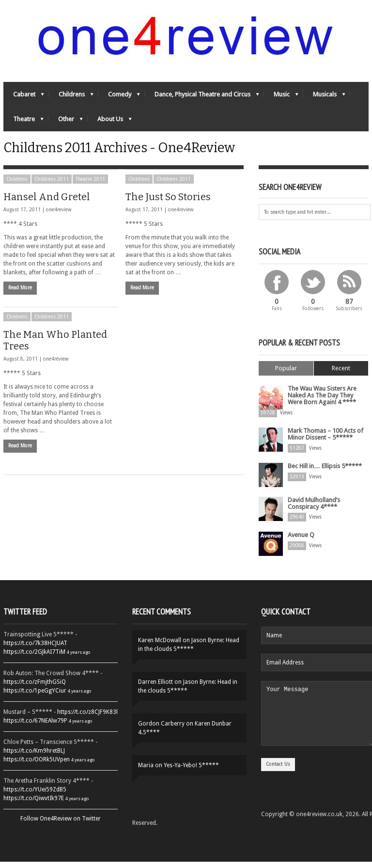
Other (66, 124)
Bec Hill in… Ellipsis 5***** (324, 473)
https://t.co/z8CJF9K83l (87, 718)
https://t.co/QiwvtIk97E (34, 805)
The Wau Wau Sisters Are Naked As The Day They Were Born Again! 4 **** (326, 406)
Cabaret (24, 100)
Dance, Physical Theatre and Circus (202, 100)
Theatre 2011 (90, 191)
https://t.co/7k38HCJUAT (35, 649)
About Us (110, 124)
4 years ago (78, 658)
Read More (20, 299)
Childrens (71, 100)
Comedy (119, 100)
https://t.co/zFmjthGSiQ (35, 688)
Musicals (324, 100)
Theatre (23, 124)
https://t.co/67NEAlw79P (35, 727)
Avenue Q (300, 541)
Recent (341, 380)
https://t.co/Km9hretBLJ (34, 757)
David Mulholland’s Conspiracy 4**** (313, 510)
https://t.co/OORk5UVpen (37, 766)
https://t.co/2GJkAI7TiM (34, 658)
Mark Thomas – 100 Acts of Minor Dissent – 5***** (325, 442)
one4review (59, 221)
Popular (286, 380)
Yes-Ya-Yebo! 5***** (191, 772)
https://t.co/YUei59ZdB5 (35, 796)
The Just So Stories (168, 208)
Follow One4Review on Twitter (61, 825)
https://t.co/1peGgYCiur (35, 697)
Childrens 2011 (52, 191)
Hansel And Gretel (47, 208)
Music (281, 100)
